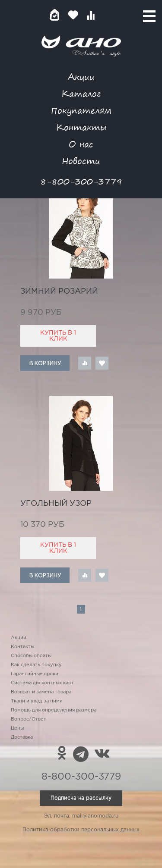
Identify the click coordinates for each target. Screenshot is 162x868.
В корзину (45, 363)
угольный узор (56, 504)
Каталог (81, 93)
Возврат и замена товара (41, 692)
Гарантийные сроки (35, 674)
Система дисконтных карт (42, 683)
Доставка (22, 737)
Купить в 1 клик (58, 336)
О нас (81, 144)
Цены (17, 728)
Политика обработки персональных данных (81, 830)
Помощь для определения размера (54, 710)
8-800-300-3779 (81, 181)
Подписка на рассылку (81, 798)
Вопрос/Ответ (29, 719)
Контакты (81, 127)
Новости (81, 161)
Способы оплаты (31, 656)
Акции (81, 77)
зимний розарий (59, 291)
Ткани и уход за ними (37, 701)
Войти (108, 15)
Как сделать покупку (36, 665)
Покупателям (81, 110)
